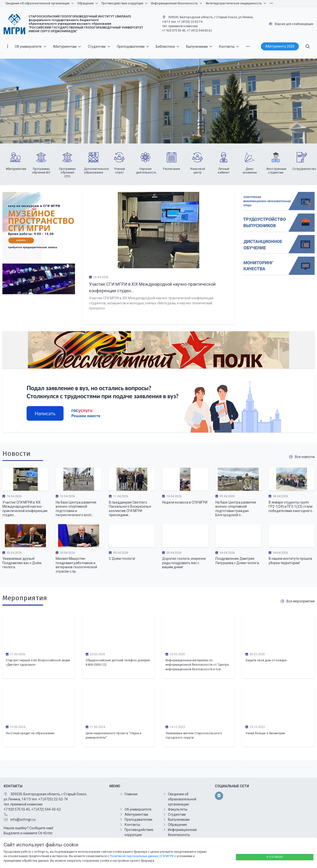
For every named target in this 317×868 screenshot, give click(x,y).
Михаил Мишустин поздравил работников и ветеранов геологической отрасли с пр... (76, 565)
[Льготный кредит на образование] (39, 703)
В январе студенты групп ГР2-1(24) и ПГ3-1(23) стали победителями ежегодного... (291, 507)
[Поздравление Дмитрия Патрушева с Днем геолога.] (238, 536)
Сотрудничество (304, 169)
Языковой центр (198, 171)
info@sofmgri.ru (23, 820)
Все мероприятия (301, 601)
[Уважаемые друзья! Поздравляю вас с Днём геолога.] (25, 536)
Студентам (177, 814)
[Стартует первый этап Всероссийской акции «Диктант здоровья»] (39, 631)
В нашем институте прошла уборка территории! (290, 561)
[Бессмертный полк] (158, 350)
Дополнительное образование (96, 171)
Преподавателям (138, 820)
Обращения (177, 825)
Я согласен (275, 857)
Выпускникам (179, 820)
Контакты (132, 825)
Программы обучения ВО (41, 171)
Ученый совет (119, 171)
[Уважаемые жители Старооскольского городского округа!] (198, 703)
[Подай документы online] (278, 201)
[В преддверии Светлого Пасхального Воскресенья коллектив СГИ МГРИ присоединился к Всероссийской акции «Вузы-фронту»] (132, 479)
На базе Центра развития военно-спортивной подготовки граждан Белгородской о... (236, 509)
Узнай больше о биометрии (265, 733)
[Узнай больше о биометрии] (278, 703)
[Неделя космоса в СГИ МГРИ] (185, 479)
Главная (131, 794)
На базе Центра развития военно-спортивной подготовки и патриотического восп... (76, 509)
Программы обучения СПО (67, 173)
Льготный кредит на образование (30, 733)
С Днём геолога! (122, 559)
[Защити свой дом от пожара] (278, 631)
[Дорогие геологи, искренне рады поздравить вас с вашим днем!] (185, 536)
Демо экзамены (250, 171)
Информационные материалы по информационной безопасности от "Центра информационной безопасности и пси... (197, 665)
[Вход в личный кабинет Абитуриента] (278, 244)
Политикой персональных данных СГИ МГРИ (142, 856)
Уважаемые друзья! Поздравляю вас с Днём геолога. (22, 563)
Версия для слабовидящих (294, 24)
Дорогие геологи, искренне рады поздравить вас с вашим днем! (184, 563)
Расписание (172, 169)
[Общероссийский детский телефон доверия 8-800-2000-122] (119, 631)
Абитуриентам (16, 169)
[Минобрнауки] (158, 402)
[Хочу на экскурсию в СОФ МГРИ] (39, 243)
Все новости (305, 457)
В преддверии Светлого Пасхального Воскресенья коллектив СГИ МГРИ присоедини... (130, 509)
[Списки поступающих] (278, 223)
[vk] (219, 796)
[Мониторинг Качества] (278, 266)
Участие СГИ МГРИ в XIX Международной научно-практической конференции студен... (25, 509)
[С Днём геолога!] (132, 536)
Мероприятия (25, 598)
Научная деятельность (146, 171)
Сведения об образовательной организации (182, 799)
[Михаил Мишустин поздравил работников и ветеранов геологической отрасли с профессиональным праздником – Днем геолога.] (79, 536)
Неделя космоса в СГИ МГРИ (185, 502)
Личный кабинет (224, 171)
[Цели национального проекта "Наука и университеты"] (119, 703)
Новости (16, 454)
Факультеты (178, 809)
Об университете (138, 809)
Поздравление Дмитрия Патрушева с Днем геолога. (238, 561)
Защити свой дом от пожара (266, 660)
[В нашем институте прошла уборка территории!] (292, 536)
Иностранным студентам (276, 171)
